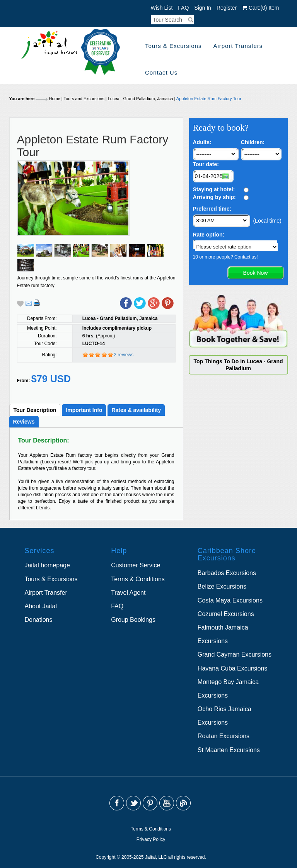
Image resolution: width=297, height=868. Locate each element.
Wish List (162, 8)
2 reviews (124, 355)
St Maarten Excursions (229, 750)
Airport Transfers (238, 46)
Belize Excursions (222, 586)
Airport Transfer (46, 593)
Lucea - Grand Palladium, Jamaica (141, 99)
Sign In (203, 8)
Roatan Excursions (224, 736)
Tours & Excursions (173, 46)
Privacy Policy (151, 839)
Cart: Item (260, 8)
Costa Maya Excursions (230, 600)
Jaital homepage (47, 565)
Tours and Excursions (84, 99)
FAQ (183, 8)
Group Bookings (133, 620)
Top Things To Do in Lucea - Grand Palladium (238, 365)
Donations (38, 620)
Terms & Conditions (138, 579)
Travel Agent (128, 593)
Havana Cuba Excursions (233, 668)
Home (54, 99)
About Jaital (41, 606)
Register (227, 8)
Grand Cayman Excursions (235, 654)
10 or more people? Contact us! (225, 257)
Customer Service (136, 565)
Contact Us (161, 72)
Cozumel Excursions (226, 614)
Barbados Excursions (227, 573)
